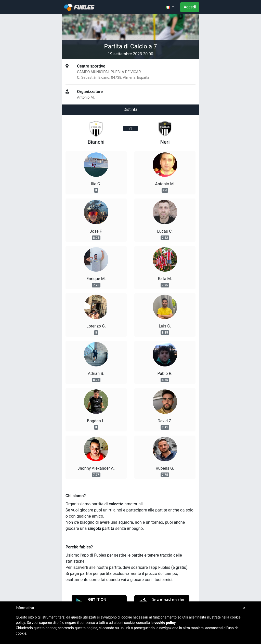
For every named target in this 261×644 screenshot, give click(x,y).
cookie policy (165, 623)
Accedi (190, 7)
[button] (170, 7)
